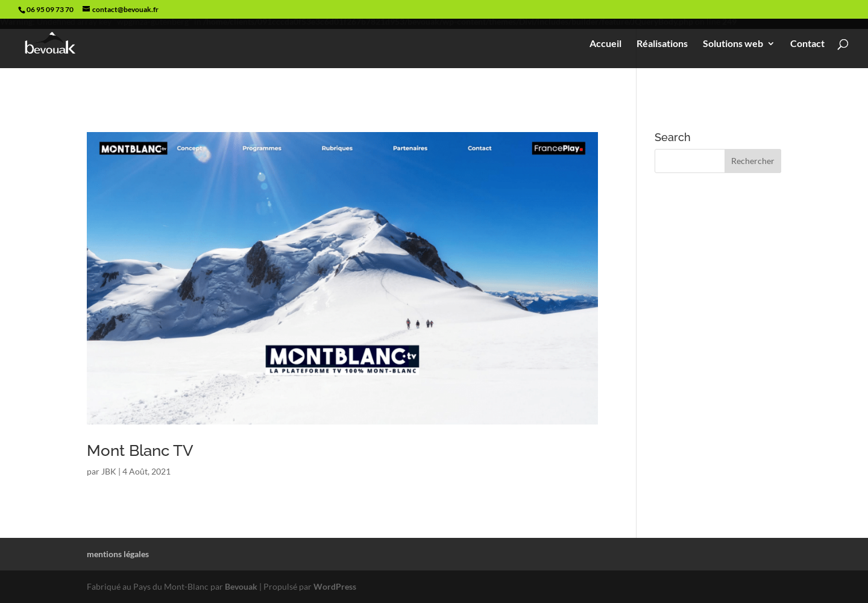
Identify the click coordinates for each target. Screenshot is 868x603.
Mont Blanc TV (140, 450)
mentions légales (118, 554)
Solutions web (733, 44)
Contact (807, 44)
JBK (109, 471)
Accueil (605, 44)
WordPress (335, 586)
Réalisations (662, 44)
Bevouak (241, 586)
